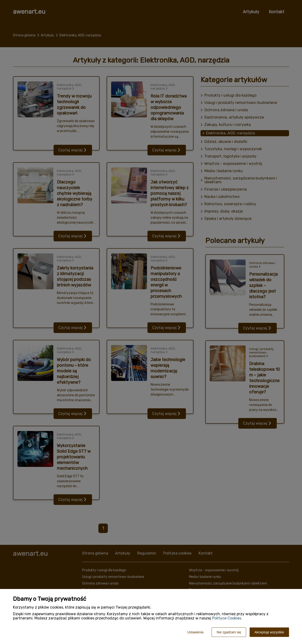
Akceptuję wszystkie (269, 632)
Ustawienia (195, 632)
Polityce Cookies (227, 618)
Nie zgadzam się (229, 632)
